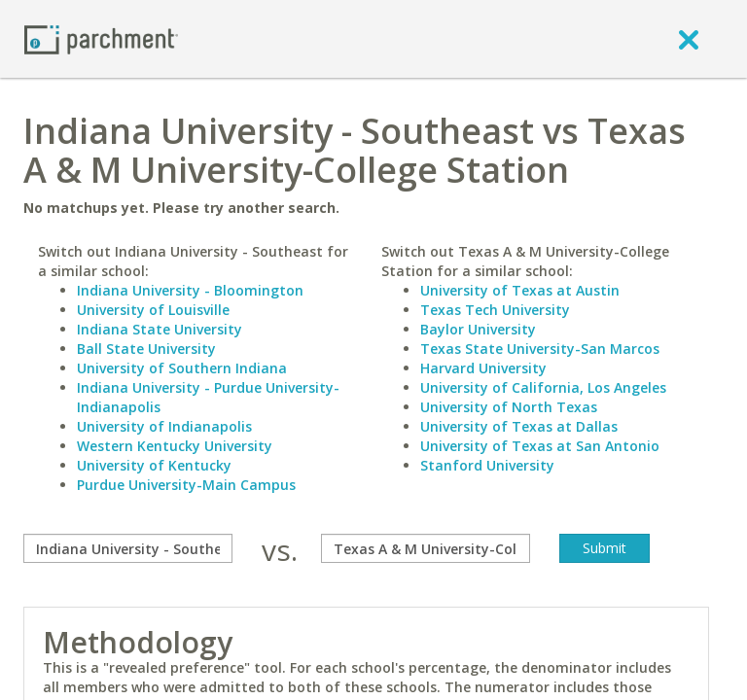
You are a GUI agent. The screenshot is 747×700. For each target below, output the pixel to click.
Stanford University (487, 465)
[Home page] (101, 38)
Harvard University (483, 368)
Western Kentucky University (175, 446)
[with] (426, 548)
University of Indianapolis (164, 426)
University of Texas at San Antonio (540, 446)
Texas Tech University (495, 310)
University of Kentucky (154, 465)
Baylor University (478, 329)
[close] (689, 39)
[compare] (128, 548)
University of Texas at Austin (520, 290)
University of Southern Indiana (182, 368)
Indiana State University (160, 329)
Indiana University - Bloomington (190, 290)
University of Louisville (153, 310)
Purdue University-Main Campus (186, 485)
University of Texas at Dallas (519, 426)
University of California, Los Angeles (543, 387)
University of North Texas (509, 407)
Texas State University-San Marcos (540, 349)
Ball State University (146, 349)
